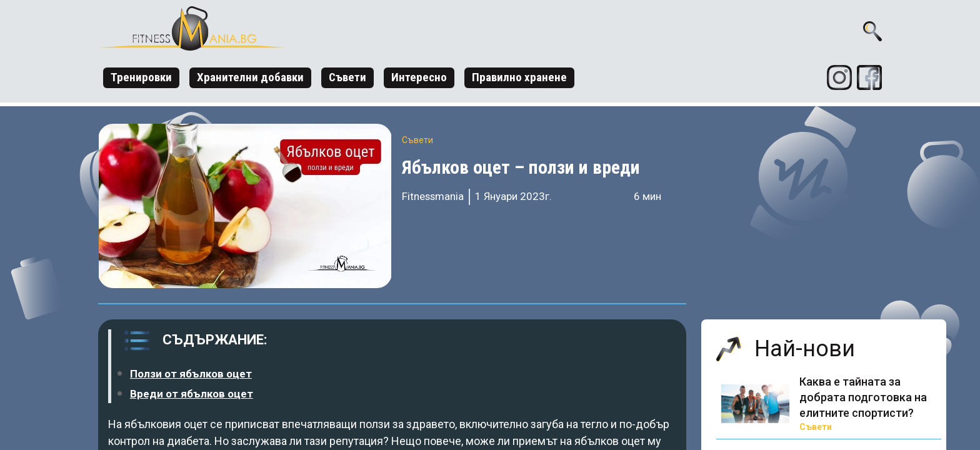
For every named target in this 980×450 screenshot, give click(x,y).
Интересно (419, 77)
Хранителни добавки (250, 77)
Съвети (347, 77)
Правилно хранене (519, 77)
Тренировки (141, 77)
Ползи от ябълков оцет (191, 374)
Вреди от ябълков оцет (192, 394)
